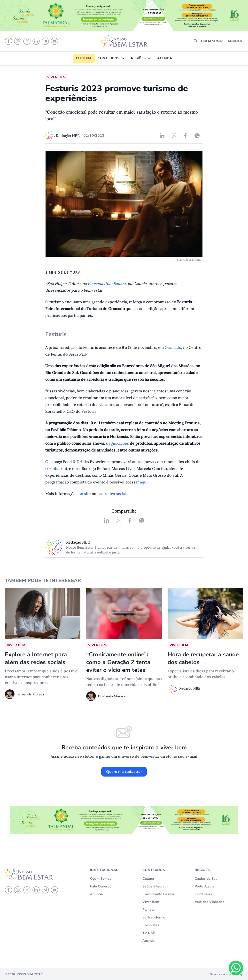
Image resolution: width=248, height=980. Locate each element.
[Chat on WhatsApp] (236, 968)
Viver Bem (151, 902)
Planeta (148, 910)
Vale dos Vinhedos (209, 902)
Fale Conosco (101, 886)
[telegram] (45, 890)
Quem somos (213, 41)
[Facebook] (8, 890)
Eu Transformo (154, 917)
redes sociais (116, 494)
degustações (118, 443)
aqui (144, 482)
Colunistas (151, 925)
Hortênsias (203, 894)
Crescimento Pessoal (159, 894)
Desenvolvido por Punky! (226, 974)
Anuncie (235, 41)
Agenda (165, 58)
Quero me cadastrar (124, 772)
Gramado (173, 347)
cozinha (52, 468)
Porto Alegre (205, 886)
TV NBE (149, 933)
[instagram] (18, 890)
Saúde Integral (154, 886)
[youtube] (54, 890)
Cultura (84, 58)
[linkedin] (36, 890)
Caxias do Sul (206, 879)
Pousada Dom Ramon (107, 283)
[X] (27, 890)
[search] (196, 41)
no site (85, 494)
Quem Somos (101, 879)
